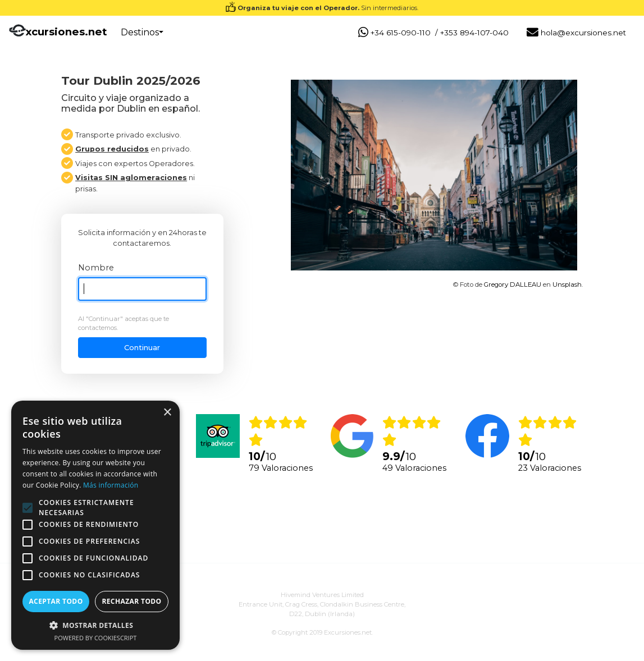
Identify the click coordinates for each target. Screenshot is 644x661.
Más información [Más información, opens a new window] (111, 485)
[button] (95, 625)
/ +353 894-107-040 (472, 33)
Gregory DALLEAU (513, 284)
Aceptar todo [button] (56, 601)
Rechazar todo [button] (131, 601)
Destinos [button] (140, 32)
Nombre (96, 268)
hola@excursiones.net (576, 33)
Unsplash (567, 284)
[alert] (95, 525)
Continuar (142, 348)
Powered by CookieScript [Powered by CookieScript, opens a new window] (96, 638)
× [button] (167, 413)
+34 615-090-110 (394, 33)
